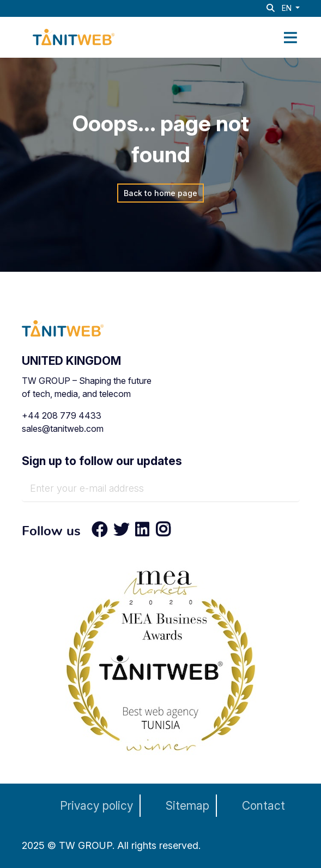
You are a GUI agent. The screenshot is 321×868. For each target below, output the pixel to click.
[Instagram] (160, 532)
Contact (264, 806)
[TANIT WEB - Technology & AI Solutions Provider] (74, 36)
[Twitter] (122, 532)
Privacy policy (96, 806)
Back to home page (160, 193)
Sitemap (187, 806)
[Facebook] (100, 532)
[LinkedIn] (142, 532)
